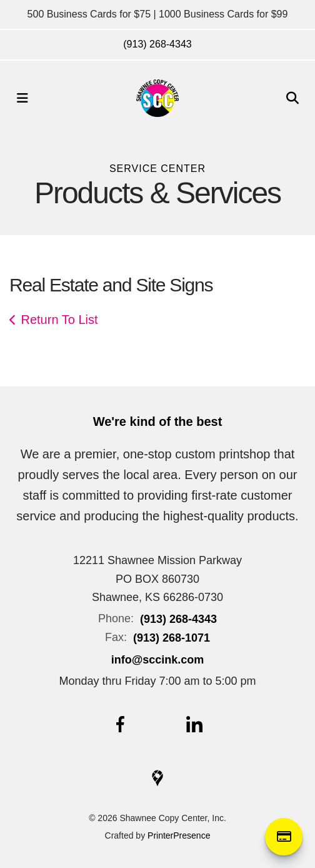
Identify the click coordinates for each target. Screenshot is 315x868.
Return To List (60, 320)
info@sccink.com (158, 660)
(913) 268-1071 (172, 638)
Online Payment (284, 837)
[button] (22, 98)
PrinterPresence (179, 835)
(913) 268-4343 (157, 44)
